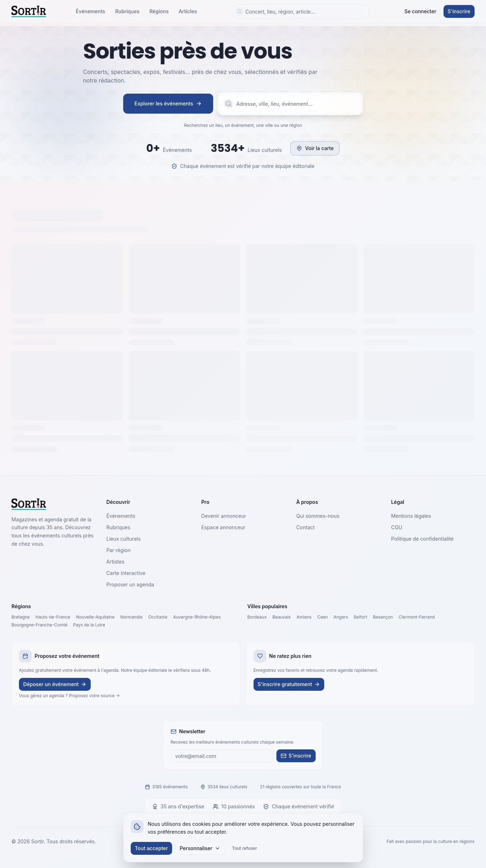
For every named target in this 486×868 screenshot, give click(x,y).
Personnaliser (200, 848)
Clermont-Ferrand (417, 617)
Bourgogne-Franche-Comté (39, 625)
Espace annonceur (223, 527)
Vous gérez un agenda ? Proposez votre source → (69, 696)
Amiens (304, 617)
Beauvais (282, 617)
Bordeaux (257, 617)
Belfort (360, 617)
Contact (305, 527)
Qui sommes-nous (318, 516)
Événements (90, 11)
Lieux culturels (124, 539)
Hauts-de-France (53, 617)
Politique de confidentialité (422, 539)
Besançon (383, 617)
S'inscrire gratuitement (289, 684)
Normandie (132, 617)
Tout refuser (245, 848)
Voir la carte (315, 148)
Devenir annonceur (224, 516)
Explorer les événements (168, 103)
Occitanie (158, 617)
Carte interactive (126, 573)
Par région (119, 550)
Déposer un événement (55, 684)
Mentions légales (411, 516)
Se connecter (420, 11)
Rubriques (127, 11)
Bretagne (21, 617)
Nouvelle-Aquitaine (95, 617)
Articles (188, 11)
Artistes (116, 562)
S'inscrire (459, 11)
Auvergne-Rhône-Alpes (197, 617)
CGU (397, 527)
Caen (322, 617)
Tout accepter (152, 848)
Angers (341, 617)
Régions (159, 11)
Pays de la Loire (89, 625)
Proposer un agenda (130, 584)
